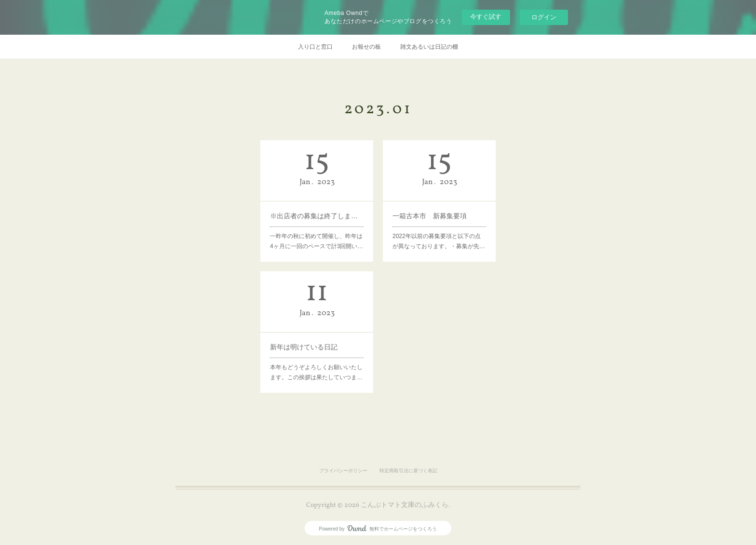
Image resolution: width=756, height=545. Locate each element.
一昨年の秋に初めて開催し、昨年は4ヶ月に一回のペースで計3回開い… (317, 236)
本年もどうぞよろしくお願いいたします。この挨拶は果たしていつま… (316, 367)
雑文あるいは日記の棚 (429, 47)
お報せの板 (366, 47)
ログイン (544, 17)
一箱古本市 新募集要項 (431, 214)
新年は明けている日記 (305, 345)
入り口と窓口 (315, 47)
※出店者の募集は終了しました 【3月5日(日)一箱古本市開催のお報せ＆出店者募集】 (317, 214)
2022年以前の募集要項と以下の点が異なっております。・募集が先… (439, 236)
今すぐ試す (486, 17)
